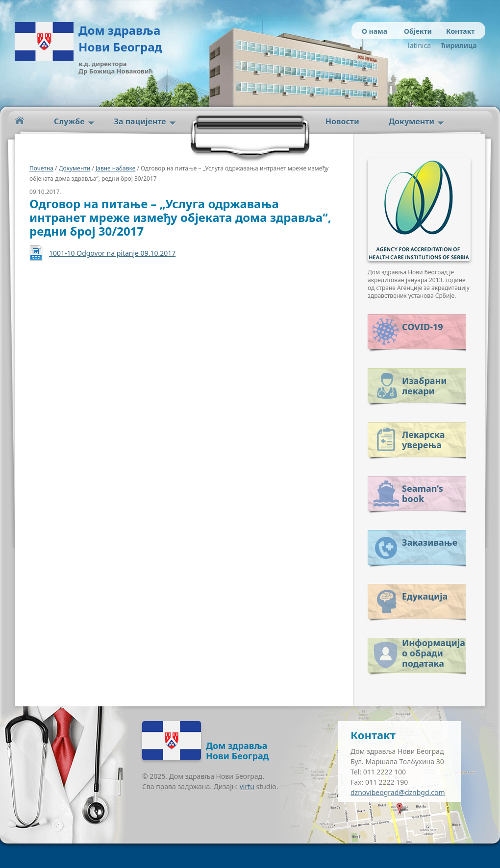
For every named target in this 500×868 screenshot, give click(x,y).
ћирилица (457, 45)
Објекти (418, 31)
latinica (419, 45)
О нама (375, 31)
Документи (412, 121)
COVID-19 (422, 327)
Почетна (41, 168)
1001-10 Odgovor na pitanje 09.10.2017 (112, 253)
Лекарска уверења (423, 440)
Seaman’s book (423, 494)
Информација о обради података (434, 651)
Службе (69, 121)
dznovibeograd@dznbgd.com (398, 792)
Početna (20, 121)
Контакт (460, 31)
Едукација (425, 596)
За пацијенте (140, 121)
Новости (342, 121)
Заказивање (430, 542)
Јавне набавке (115, 168)
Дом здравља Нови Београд (120, 38)
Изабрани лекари (424, 386)
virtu (247, 786)
